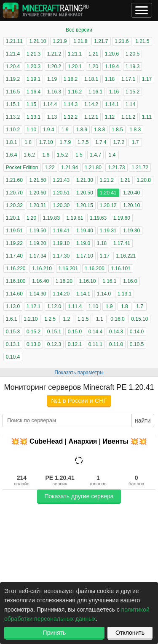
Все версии (79, 30)
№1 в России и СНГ (79, 401)
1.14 (130, 104)
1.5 (79, 155)
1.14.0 (104, 294)
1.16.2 (75, 92)
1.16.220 (16, 269)
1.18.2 (71, 79)
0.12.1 (75, 344)
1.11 (147, 117)
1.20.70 (14, 193)
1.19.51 (14, 231)
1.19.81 (75, 218)
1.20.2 (54, 67)
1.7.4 (101, 142)
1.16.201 (68, 269)
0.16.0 (117, 319)
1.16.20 (64, 281)
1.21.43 (61, 180)
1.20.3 (33, 67)
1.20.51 (61, 193)
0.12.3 (54, 344)
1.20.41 (108, 193)
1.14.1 (112, 104)
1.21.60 (14, 180)
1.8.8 (100, 130)
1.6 (46, 155)
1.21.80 (93, 168)
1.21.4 (13, 54)
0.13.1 (13, 344)
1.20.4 (13, 67)
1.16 (114, 92)
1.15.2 (133, 92)
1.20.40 (131, 193)
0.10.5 (137, 344)
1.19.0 (83, 243)
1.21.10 (37, 41)
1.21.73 (116, 168)
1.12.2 (71, 117)
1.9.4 (49, 130)
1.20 (93, 67)
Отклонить (130, 633)
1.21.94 (70, 168)
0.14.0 (137, 332)
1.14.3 (71, 104)
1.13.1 (33, 117)
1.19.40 (85, 231)
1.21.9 (60, 41)
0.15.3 (13, 332)
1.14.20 (61, 294)
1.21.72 (140, 168)
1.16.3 (54, 92)
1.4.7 (95, 155)
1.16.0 (130, 281)
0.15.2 (33, 332)
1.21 (93, 54)
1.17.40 (14, 256)
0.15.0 (75, 332)
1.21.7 (101, 41)
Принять (55, 633)
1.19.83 (51, 218)
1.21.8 (80, 41)
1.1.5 (83, 319)
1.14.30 (37, 294)
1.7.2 (119, 142)
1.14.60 (14, 294)
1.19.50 (37, 231)
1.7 (135, 142)
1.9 (65, 130)
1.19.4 (112, 67)
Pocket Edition (22, 168)
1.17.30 (61, 256)
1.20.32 (14, 205)
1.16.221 (126, 256)
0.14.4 (95, 332)
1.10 (31, 130)
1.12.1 (91, 117)
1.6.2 (29, 155)
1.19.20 (37, 243)
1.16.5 (13, 92)
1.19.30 (131, 231)
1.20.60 (37, 193)
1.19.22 (14, 243)
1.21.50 (37, 180)
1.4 (112, 155)
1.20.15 (85, 205)
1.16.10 (88, 281)
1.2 (66, 319)
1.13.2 (13, 117)
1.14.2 (91, 104)
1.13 (52, 117)
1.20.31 (37, 205)
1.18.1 (91, 79)
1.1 (100, 319)
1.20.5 (133, 54)
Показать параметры (79, 373)
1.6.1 (12, 319)
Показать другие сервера (79, 496)
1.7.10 (46, 142)
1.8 (28, 142)
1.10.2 (13, 130)
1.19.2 (13, 79)
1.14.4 (50, 104)
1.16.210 (42, 269)
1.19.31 (108, 231)
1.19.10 (61, 243)
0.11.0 (116, 344)
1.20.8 (143, 180)
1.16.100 (16, 281)
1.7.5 (83, 142)
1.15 (31, 104)
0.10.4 (13, 357)
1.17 (147, 79)
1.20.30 (61, 205)
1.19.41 (61, 231)
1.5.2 (63, 155)
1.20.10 (131, 205)
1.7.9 (65, 142)
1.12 (110, 117)
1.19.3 (133, 67)
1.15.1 (13, 104)
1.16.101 (121, 269)
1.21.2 (54, 54)
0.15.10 (139, 319)
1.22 (50, 168)
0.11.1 (95, 344)
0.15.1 (54, 332)
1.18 (110, 79)
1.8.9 (82, 130)
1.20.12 (108, 205)
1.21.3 (33, 54)
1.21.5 (142, 41)
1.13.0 (13, 306)
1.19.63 (98, 218)
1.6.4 (12, 155)
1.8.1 (12, 142)
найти (143, 420)
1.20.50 (85, 193)
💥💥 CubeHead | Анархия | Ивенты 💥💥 (79, 441)
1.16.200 (95, 269)
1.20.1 (75, 67)
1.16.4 (33, 92)
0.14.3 (116, 332)
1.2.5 (50, 319)
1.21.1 (75, 54)
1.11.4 (75, 306)
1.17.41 (122, 243)
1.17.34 (37, 256)
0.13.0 (33, 344)
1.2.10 (31, 319)
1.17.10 (85, 256)
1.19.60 (122, 218)
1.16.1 (95, 92)
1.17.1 (128, 79)
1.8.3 (135, 130)
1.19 (52, 79)
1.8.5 (117, 130)
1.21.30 (85, 180)
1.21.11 (14, 41)
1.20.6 (112, 54)
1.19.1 (33, 79)
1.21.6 (122, 41)
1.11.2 (128, 117)
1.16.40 (40, 281)
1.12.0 (54, 306)
